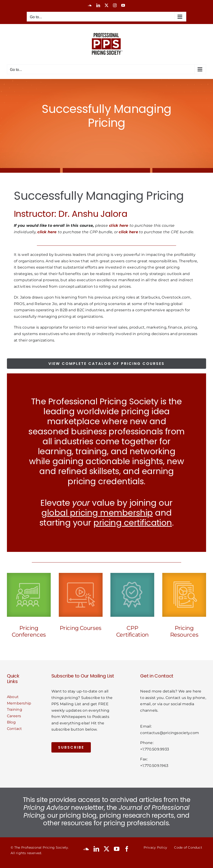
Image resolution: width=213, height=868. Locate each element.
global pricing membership (97, 513)
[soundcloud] (86, 849)
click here (119, 225)
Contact (15, 729)
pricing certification (133, 523)
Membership (19, 703)
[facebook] (127, 849)
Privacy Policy (155, 847)
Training (15, 709)
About (13, 697)
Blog (11, 722)
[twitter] (106, 849)
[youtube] (117, 849)
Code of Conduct (188, 847)
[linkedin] (96, 849)
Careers (14, 716)
